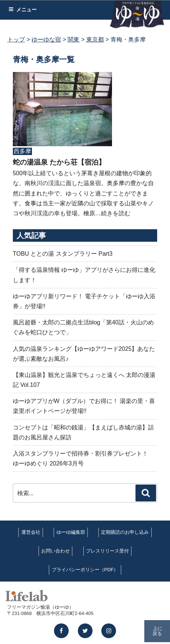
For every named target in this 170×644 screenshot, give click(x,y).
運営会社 (31, 532)
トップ (16, 39)
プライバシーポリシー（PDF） (85, 570)
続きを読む (116, 213)
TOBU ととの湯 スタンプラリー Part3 (63, 254)
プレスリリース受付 (107, 551)
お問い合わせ (55, 551)
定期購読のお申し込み (125, 532)
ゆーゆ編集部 (71, 532)
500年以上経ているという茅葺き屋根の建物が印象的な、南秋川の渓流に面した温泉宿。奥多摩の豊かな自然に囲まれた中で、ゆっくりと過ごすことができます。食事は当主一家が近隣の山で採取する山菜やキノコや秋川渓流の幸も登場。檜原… (83, 193)
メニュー (23, 10)
